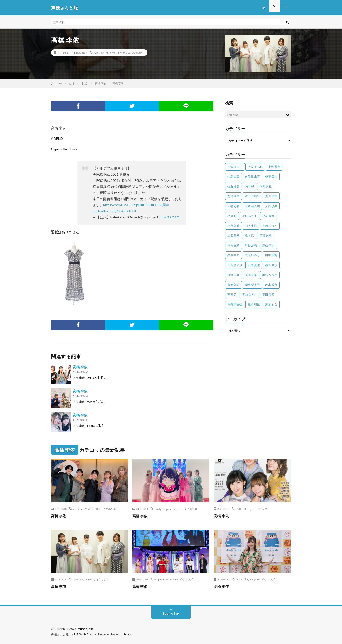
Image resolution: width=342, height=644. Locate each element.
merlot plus (242, 579)
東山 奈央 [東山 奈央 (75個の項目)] (268, 245)
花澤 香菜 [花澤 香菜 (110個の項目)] (251, 275)
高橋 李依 (82, 53)
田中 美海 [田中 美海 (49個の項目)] (271, 255)
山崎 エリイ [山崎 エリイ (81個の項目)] (270, 226)
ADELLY (99, 53)
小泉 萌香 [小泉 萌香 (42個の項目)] (233, 226)
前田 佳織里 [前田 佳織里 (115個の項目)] (252, 196)
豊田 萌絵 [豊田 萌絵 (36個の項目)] (233, 285)
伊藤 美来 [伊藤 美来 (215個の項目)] (271, 177)
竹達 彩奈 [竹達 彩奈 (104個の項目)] (233, 275)
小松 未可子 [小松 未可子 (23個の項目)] (250, 216)
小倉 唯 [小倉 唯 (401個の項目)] (232, 216)
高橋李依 (137, 53)
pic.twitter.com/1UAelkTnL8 (114, 211)
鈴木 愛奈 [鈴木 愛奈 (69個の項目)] (271, 285)
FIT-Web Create (85, 634)
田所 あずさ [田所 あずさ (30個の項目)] (235, 265)
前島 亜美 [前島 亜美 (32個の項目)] (233, 196)
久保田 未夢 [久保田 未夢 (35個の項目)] (252, 177)
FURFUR (241, 509)
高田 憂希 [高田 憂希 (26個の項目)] (268, 294)
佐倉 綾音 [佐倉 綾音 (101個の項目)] (233, 186)
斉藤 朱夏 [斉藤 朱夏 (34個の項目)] (266, 235)
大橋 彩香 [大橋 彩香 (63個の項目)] (233, 206)
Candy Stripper (163, 509)
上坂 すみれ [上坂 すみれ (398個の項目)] (255, 167)
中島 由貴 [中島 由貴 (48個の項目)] (233, 177)
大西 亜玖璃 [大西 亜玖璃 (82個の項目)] (252, 206)
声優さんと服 (86, 629)
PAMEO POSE (93, 509)
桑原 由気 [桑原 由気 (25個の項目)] (233, 255)
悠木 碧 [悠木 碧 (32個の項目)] (250, 235)
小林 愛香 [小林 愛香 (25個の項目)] (268, 216)
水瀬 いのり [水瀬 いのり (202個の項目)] (252, 255)
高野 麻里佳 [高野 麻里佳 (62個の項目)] (235, 304)
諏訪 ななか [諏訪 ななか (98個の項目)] (270, 275)
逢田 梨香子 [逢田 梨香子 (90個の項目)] (252, 285)
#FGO (146, 205)
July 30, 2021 (170, 217)
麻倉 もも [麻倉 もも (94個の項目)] (271, 304)
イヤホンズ (124, 53)
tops (250, 509)
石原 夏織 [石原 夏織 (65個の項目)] (254, 265)
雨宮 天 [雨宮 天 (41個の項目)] (232, 294)
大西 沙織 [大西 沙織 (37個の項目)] (271, 206)
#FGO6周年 (160, 205)
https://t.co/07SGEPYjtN (122, 205)
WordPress (125, 634)
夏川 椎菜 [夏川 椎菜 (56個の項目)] (271, 196)
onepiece (110, 53)
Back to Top (171, 613)
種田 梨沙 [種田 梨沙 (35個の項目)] (271, 265)
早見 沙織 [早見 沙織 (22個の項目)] (251, 245)
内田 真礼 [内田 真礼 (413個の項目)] (266, 186)
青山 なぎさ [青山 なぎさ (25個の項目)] (250, 294)
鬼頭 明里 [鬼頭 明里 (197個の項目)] (254, 304)
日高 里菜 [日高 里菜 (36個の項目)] (233, 245)
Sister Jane (172, 579)
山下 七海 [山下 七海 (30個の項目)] (251, 226)
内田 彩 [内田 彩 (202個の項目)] (250, 186)
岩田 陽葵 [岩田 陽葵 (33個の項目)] (233, 235)
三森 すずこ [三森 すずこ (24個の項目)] (235, 167)
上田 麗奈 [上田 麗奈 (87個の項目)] (274, 167)
